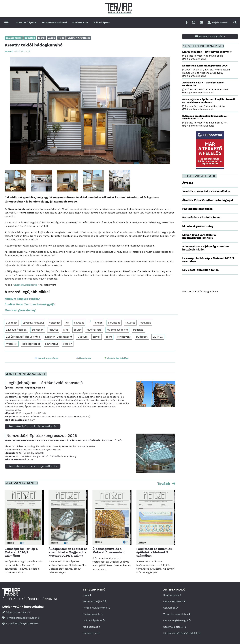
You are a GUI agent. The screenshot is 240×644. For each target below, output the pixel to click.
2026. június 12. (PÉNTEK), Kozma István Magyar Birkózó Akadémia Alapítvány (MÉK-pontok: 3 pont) (206, 73)
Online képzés (101, 22)
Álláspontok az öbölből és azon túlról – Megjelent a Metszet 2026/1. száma (68, 552)
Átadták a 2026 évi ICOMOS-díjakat (206, 191)
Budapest (12, 323)
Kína (66, 330)
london (98, 323)
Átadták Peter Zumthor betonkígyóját (30, 304)
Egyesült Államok (16, 330)
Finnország (52, 344)
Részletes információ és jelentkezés (33, 426)
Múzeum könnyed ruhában (22, 299)
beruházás (114, 323)
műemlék (12, 344)
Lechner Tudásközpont (59, 337)
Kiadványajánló (93, 614)
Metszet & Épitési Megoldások (200, 292)
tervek (97, 337)
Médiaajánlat (92, 627)
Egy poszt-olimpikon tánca (200, 270)
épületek (146, 323)
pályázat (79, 323)
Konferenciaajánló (95, 601)
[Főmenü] (6, 23)
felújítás (130, 323)
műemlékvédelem (117, 330)
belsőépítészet (31, 344)
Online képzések (94, 620)
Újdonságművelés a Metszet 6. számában (108, 550)
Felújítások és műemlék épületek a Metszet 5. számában (154, 552)
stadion (68, 344)
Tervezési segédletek (177, 614)
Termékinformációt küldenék (21, 618)
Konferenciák (80, 22)
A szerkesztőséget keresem (20, 623)
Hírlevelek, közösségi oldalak (182, 633)
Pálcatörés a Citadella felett (201, 217)
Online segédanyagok (177, 620)
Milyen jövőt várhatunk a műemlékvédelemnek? (199, 236)
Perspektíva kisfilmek (55, 22)
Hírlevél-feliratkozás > (210, 36)
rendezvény (124, 337)
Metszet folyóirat (27, 22)
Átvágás (188, 183)
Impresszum (91, 633)
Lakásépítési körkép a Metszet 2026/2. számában (21, 552)
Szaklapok (171, 608)
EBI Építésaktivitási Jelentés (23, 337)
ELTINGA (158, 337)
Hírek (87, 595)
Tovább (164, 484)
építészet (55, 323)
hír (67, 323)
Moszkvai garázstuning (20, 310)
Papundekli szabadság (197, 209)
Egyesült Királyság (33, 323)
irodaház (138, 330)
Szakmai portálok (175, 627)
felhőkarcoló (94, 330)
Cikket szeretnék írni (16, 612)
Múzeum (82, 337)
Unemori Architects (25, 285)
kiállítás (53, 330)
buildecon (38, 330)
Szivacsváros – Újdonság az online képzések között (205, 248)
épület (78, 330)
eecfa (109, 337)
